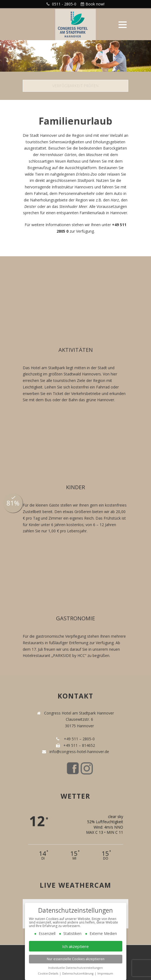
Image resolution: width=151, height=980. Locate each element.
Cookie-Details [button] (48, 973)
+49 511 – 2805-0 (78, 739)
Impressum (105, 973)
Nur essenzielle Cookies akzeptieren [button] (76, 959)
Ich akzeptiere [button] (75, 946)
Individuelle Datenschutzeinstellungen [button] (75, 968)
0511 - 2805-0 (64, 4)
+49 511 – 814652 (79, 745)
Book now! (95, 4)
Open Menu (122, 25)
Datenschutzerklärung (78, 973)
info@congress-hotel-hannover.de (78, 752)
